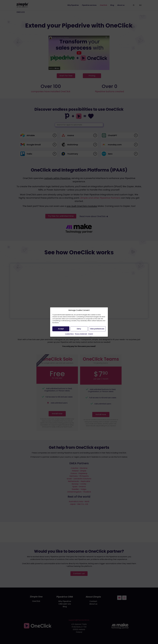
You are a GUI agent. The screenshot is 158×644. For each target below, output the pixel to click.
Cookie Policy (69, 334)
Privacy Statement (81, 334)
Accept (61, 329)
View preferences (97, 329)
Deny (79, 329)
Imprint (91, 334)
